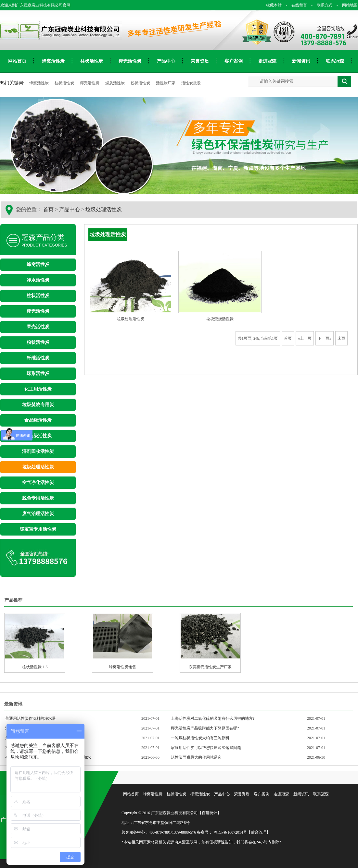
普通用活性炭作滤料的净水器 (31, 718)
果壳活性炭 (38, 327)
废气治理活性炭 (38, 514)
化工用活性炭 (38, 389)
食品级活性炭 (38, 420)
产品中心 (166, 61)
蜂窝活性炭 (53, 61)
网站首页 (17, 61)
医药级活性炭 (38, 436)
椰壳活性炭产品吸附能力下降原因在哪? (205, 728)
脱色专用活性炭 (38, 498)
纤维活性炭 (38, 358)
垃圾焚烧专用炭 (38, 405)
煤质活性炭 (115, 83)
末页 (341, 338)
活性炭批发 (191, 83)
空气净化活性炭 (38, 482)
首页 (48, 209)
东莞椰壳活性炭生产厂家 (210, 642)
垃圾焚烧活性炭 (220, 319)
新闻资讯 (301, 61)
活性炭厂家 (166, 83)
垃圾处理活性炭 (104, 209)
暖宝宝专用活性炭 (38, 529)
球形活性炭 (38, 374)
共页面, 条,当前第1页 (258, 338)
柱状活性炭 (92, 61)
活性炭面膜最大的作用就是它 (196, 757)
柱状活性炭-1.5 (35, 642)
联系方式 (321, 5)
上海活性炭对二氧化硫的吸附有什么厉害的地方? (213, 718)
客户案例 (234, 61)
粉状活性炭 (141, 83)
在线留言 (295, 5)
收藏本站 (274, 5)
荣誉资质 (200, 61)
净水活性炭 (38, 280)
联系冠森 (335, 61)
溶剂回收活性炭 (38, 451)
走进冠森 (267, 61)
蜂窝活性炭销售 (122, 642)
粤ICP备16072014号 (230, 832)
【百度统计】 (210, 813)
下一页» (325, 338)
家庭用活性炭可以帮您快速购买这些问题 (206, 748)
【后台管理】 (259, 832)
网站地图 (345, 5)
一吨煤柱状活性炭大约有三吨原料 (200, 738)
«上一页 (305, 338)
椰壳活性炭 (130, 61)
